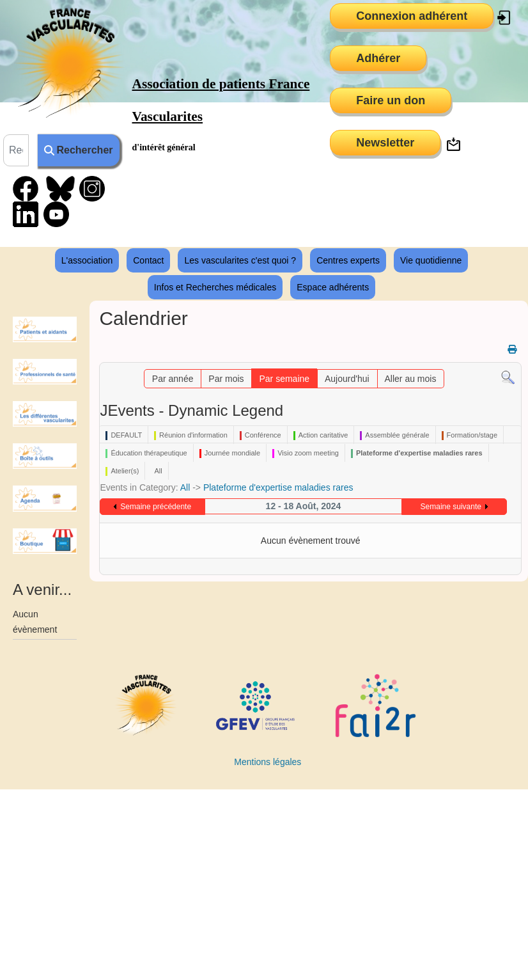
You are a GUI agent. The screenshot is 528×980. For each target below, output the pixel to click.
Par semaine (284, 379)
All (185, 487)
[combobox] (16, 150)
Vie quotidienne (431, 260)
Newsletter (385, 143)
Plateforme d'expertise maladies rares (278, 487)
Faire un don (391, 100)
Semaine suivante (451, 507)
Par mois (226, 379)
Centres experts (348, 260)
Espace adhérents (333, 287)
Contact (148, 260)
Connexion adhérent (412, 16)
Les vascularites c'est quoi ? (240, 260)
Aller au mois (410, 379)
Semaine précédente (156, 507)
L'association (87, 260)
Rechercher (78, 150)
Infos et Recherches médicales (215, 287)
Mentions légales (268, 762)
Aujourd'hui (347, 379)
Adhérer (378, 58)
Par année (173, 379)
